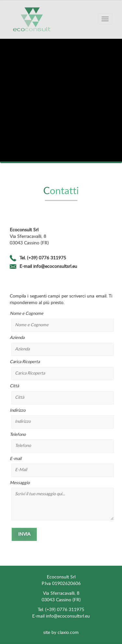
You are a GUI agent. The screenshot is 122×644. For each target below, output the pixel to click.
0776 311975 (71, 610)
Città (61, 394)
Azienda (61, 346)
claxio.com (68, 633)
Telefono (61, 443)
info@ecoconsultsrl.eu (68, 616)
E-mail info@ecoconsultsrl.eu (48, 267)
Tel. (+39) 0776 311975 (43, 258)
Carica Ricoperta (61, 370)
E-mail (61, 467)
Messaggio (61, 501)
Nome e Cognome (61, 322)
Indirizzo (61, 419)
